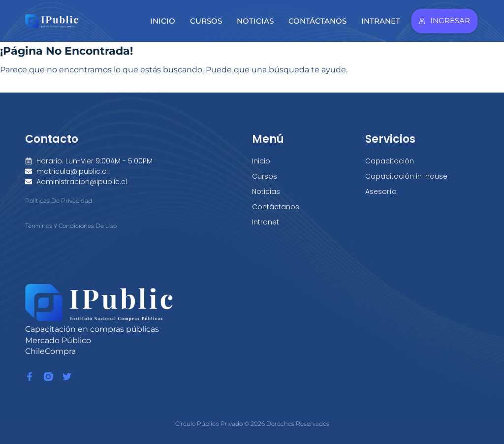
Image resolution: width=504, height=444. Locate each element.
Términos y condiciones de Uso (71, 226)
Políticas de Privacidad (59, 201)
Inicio (163, 21)
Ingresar (444, 20)
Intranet (381, 21)
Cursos (206, 21)
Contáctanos (317, 21)
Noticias (255, 21)
